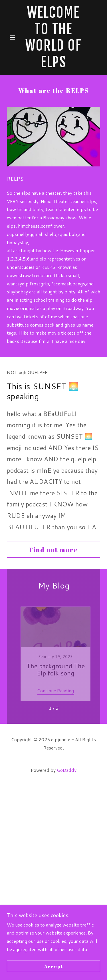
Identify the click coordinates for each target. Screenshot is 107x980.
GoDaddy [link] (67, 770)
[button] (14, 37)
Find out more (53, 550)
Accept (54, 966)
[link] (53, 37)
